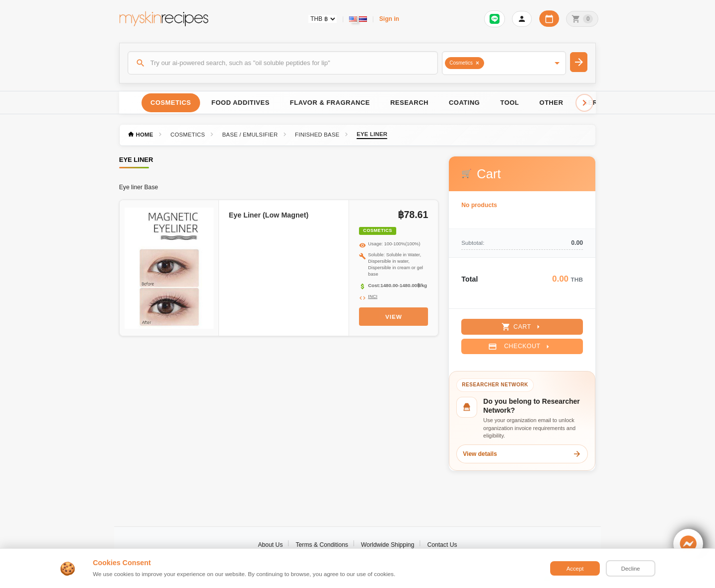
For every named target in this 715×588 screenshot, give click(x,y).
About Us (270, 545)
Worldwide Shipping (388, 545)
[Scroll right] (584, 103)
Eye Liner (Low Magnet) (269, 215)
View (394, 317)
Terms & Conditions (322, 545)
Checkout (520, 347)
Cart (522, 327)
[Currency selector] (322, 19)
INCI (373, 296)
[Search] (283, 63)
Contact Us (442, 545)
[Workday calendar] (549, 19)
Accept (575, 569)
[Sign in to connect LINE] (495, 19)
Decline (631, 569)
